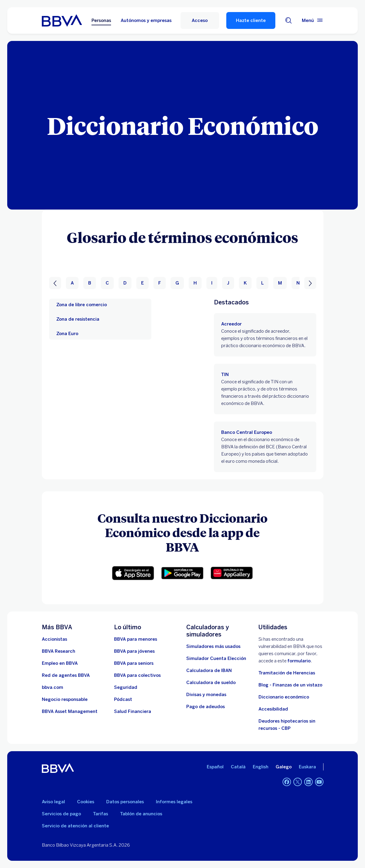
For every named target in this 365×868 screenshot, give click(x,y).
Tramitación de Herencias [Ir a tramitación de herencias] (287, 673)
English (261, 767)
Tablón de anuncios (141, 814)
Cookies (86, 802)
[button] (200, 20)
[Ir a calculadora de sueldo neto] (211, 683)
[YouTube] (319, 782)
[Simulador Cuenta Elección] (216, 658)
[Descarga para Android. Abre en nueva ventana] (182, 573)
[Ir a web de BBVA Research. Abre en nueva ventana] (59, 651)
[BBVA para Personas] (62, 20)
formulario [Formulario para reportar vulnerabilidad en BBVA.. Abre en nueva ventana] (299, 661)
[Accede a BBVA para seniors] (134, 663)
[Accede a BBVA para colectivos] (137, 675)
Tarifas (101, 814)
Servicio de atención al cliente (75, 826)
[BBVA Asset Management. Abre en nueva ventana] (70, 711)
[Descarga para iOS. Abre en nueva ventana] (133, 573)
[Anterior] (55, 283)
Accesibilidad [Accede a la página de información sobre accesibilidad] (273, 709)
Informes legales (174, 802)
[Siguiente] (310, 283)
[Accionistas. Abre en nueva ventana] (54, 639)
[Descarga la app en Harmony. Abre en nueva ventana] (232, 573)
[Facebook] (287, 782)
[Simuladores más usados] (213, 646)
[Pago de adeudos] (206, 707)
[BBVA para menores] (136, 639)
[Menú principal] (313, 20)
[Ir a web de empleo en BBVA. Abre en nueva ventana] (60, 663)
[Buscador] (289, 20)
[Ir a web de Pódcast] (123, 699)
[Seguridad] (126, 687)
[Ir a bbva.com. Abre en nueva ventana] (53, 687)
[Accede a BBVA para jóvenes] (134, 651)
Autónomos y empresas (146, 20)
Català (238, 767)
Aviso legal (53, 802)
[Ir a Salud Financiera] (133, 711)
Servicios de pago (61, 814)
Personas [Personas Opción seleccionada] (101, 20)
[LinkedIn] (308, 782)
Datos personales (125, 802)
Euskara (307, 767)
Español (215, 767)
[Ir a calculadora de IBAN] (209, 670)
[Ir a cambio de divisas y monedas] (206, 695)
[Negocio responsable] (65, 699)
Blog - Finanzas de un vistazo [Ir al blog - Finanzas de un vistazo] (290, 685)
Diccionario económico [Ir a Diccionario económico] (284, 697)
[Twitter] (298, 782)
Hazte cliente (251, 20)
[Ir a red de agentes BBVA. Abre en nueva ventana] (66, 675)
